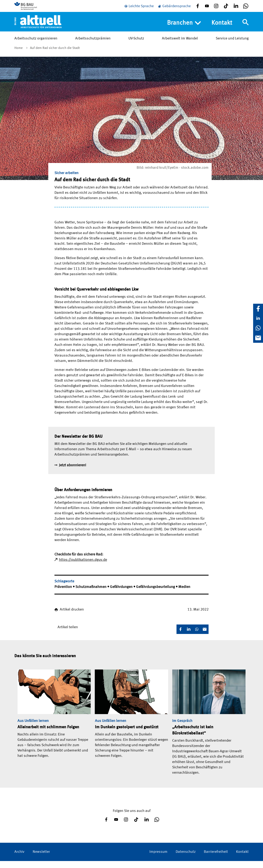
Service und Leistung (232, 43)
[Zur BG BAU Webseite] (33, 8)
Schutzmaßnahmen (91, 594)
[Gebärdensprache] (174, 9)
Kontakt (222, 28)
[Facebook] (258, 309)
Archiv (19, 859)
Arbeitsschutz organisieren (36, 43)
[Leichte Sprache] (139, 9)
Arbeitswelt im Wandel (180, 43)
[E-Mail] (258, 338)
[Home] (38, 27)
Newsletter (41, 859)
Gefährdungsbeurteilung (156, 594)
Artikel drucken (72, 616)
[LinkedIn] (258, 318)
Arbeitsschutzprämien (93, 43)
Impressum (158, 859)
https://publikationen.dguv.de (83, 567)
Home (19, 55)
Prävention (64, 594)
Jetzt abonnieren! (73, 472)
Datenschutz (186, 859)
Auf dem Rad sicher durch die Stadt (55, 55)
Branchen (184, 28)
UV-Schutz (136, 43)
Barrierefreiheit (216, 859)
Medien (184, 594)
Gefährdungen (122, 594)
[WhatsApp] (258, 328)
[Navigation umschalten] (246, 27)
